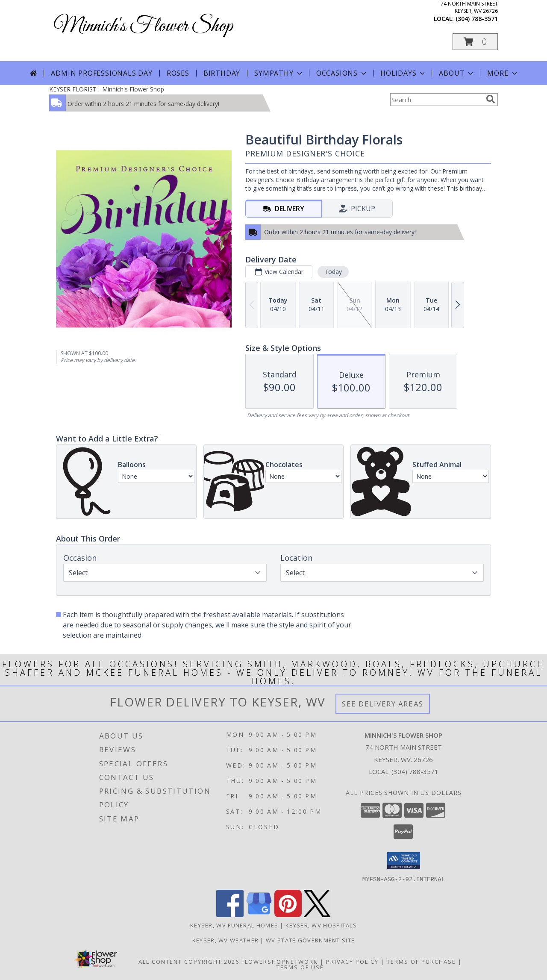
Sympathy (279, 73)
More (503, 73)
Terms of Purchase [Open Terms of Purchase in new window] (421, 961)
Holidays (403, 73)
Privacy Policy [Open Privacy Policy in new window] (352, 961)
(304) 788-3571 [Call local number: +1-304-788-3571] (477, 19)
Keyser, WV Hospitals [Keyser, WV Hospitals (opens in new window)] (321, 925)
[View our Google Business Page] (259, 914)
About (457, 73)
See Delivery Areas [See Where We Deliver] (383, 704)
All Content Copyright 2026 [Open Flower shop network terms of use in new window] (189, 961)
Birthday (222, 73)
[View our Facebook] (230, 914)
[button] (475, 42)
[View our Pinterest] (288, 914)
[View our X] (317, 914)
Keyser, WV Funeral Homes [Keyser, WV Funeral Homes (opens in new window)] (234, 925)
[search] (491, 99)
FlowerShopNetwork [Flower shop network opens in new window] (280, 961)
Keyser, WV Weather (225, 940)
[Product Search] (436, 100)
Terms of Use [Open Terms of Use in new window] (300, 967)
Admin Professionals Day (101, 73)
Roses (178, 73)
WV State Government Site (310, 940)
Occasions (342, 73)
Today (333, 272)
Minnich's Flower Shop (143, 26)
